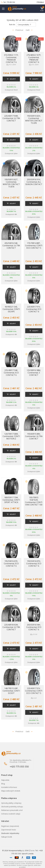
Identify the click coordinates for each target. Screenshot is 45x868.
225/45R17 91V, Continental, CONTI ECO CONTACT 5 (34, 691)
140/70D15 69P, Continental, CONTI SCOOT (11, 691)
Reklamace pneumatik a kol (12, 810)
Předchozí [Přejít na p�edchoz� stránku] (18, 731)
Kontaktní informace (9, 787)
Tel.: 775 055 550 (8, 2)
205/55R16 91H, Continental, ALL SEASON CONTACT (34, 182)
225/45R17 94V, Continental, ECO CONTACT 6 (11, 373)
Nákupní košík (7, 837)
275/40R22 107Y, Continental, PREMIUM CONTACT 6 (34, 59)
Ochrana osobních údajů (11, 814)
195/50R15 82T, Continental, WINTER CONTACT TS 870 (11, 183)
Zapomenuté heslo (9, 830)
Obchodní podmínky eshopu (12, 807)
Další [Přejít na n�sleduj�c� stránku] (29, 731)
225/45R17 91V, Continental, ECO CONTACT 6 (34, 309)
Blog (3, 784)
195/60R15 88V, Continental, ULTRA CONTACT (34, 436)
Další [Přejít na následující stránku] (29, 30)
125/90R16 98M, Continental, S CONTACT (34, 373)
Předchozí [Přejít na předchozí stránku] (18, 30)
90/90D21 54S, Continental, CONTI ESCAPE (11, 309)
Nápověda (5, 780)
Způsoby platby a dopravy (11, 803)
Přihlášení (40, 2)
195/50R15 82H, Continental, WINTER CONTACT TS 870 (34, 119)
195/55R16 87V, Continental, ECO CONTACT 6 (11, 564)
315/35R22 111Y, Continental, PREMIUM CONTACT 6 (11, 59)
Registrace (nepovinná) (10, 826)
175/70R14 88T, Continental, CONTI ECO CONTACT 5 (34, 246)
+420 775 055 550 (19, 767)
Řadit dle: (12, 25)
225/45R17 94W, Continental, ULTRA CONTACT (11, 118)
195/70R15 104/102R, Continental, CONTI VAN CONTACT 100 (34, 501)
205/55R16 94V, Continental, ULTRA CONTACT (11, 246)
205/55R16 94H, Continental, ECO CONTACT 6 (34, 627)
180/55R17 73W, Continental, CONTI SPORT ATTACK (11, 500)
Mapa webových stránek (11, 791)
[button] (42, 9)
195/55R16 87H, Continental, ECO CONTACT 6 (34, 564)
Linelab (31, 854)
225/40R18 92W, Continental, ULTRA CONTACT (11, 627)
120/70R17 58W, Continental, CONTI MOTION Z (11, 436)
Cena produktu (25, 25)
